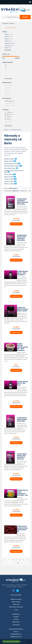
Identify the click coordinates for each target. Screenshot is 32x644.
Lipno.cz (16, 632)
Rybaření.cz (7, 130)
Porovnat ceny (15, 224)
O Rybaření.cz (16, 614)
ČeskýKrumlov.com (16, 637)
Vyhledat (25, 17)
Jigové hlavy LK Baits (11, 168)
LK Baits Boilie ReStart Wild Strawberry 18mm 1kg (22, 456)
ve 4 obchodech (16, 329)
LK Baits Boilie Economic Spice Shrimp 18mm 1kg (22, 529)
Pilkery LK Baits (10, 177)
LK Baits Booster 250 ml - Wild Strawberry (23, 273)
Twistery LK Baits (10, 181)
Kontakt (16, 617)
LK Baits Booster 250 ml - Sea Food (23, 383)
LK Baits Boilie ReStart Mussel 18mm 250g (22, 419)
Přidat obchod (16, 602)
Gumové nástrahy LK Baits (13, 166)
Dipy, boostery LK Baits (12, 163)
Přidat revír (16, 604)
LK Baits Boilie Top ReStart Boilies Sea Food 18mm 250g (22, 201)
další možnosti (8, 78)
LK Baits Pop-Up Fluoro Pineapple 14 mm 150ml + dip (22, 493)
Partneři (16, 619)
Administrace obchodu (16, 607)
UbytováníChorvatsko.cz (16, 629)
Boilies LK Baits (10, 161)
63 (18, 563)
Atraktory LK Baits (11, 159)
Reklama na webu (16, 599)
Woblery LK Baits (11, 184)
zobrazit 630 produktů (12, 642)
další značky (8, 50)
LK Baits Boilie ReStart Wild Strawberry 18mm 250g (22, 238)
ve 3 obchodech (16, 220)
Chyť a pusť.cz (16, 366)
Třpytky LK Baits (10, 179)
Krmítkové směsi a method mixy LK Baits (14, 171)
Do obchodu (17, 370)
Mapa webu (16, 622)
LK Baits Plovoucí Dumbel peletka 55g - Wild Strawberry (22, 347)
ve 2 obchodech (16, 511)
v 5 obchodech (16, 292)
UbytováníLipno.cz (16, 634)
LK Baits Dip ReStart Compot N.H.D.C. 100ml (22, 309)
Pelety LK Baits (10, 174)
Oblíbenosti (15, 191)
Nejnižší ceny (24, 191)
